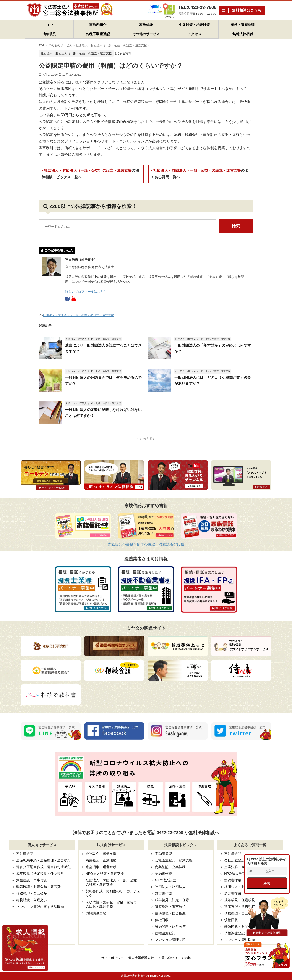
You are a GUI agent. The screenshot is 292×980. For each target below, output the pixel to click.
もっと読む (148, 439)
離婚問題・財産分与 (170, 926)
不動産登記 (25, 854)
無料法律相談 (243, 34)
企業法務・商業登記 (240, 867)
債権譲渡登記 (96, 913)
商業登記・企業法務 (101, 860)
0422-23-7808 (170, 833)
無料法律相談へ (204, 833)
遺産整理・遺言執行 (170, 907)
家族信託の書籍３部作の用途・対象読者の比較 (146, 544)
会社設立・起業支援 (101, 854)
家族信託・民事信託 (32, 880)
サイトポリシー (112, 958)
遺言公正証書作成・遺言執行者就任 (44, 867)
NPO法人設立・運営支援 (105, 873)
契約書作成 (163, 873)
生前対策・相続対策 (194, 25)
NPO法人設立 (166, 880)
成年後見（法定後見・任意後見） (42, 873)
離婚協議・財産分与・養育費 (38, 887)
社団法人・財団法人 (170, 887)
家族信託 (146, 25)
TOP (49, 25)
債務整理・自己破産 (32, 893)
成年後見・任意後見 (240, 900)
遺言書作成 (163, 893)
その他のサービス (146, 34)
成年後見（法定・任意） (174, 900)
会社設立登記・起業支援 (174, 860)
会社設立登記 (235, 860)
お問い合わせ (168, 958)
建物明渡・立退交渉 (32, 900)
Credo (186, 958)
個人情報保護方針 (141, 958)
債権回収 (162, 920)
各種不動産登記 (98, 34)
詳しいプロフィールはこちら (86, 292)
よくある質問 (123, 53)
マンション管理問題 (170, 940)
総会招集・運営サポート (104, 867)
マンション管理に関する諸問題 (40, 907)
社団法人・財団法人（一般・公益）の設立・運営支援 (90, 174)
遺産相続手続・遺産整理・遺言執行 (44, 860)
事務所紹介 (98, 25)
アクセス (194, 34)
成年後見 (49, 34)
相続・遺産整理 (243, 25)
